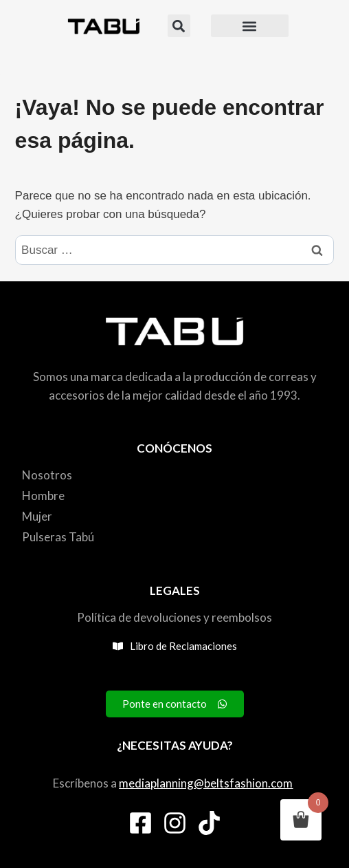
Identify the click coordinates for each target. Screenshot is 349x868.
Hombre (43, 496)
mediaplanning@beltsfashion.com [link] (206, 783)
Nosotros (47, 475)
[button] (179, 26)
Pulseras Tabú (58, 537)
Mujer (37, 516)
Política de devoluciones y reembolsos (174, 617)
